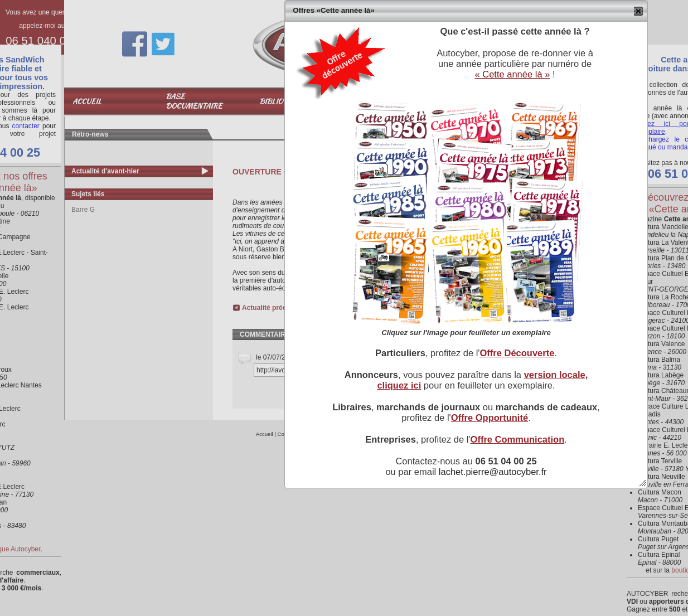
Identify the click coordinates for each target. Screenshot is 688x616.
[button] (639, 11)
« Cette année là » (512, 74)
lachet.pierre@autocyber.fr (493, 472)
